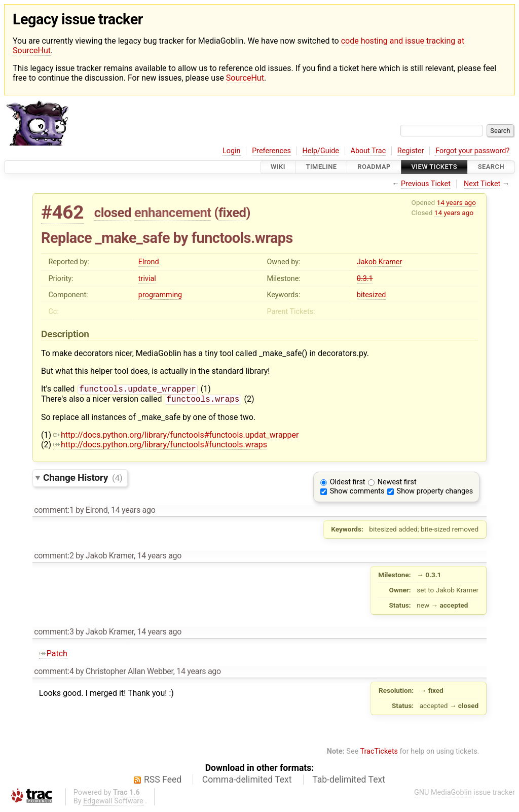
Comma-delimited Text (247, 782)
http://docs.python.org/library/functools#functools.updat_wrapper (176, 437)
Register (411, 151)
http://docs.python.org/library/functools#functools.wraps (160, 447)
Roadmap (374, 167)
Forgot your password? (472, 151)
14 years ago (456, 202)
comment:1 (54, 512)
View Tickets (434, 167)
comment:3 (54, 634)
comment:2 (54, 558)
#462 (62, 212)
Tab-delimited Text (349, 782)
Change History (83, 480)
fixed (232, 213)
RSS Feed (163, 782)
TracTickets (379, 753)
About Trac (368, 151)
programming (160, 295)
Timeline (322, 167)
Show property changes (435, 493)
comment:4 (54, 673)
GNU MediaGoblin (443, 795)
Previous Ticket (426, 184)
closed (113, 213)
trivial (147, 279)
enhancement (173, 213)
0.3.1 (365, 279)
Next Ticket (482, 184)
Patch (53, 656)
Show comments (357, 493)
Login (232, 151)
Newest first (397, 484)
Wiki (278, 167)
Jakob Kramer (380, 262)
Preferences (271, 151)
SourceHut (245, 78)
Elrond (149, 262)
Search (491, 167)
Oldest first (348, 484)
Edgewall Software (113, 803)
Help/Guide (321, 151)
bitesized (372, 295)
